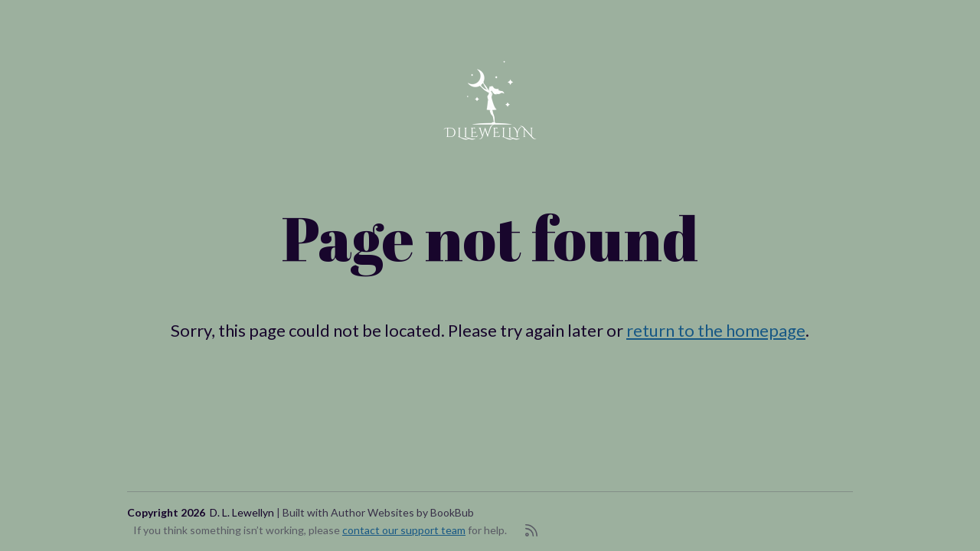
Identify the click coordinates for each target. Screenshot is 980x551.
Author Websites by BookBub (402, 512)
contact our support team (404, 530)
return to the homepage (716, 330)
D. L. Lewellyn (242, 512)
